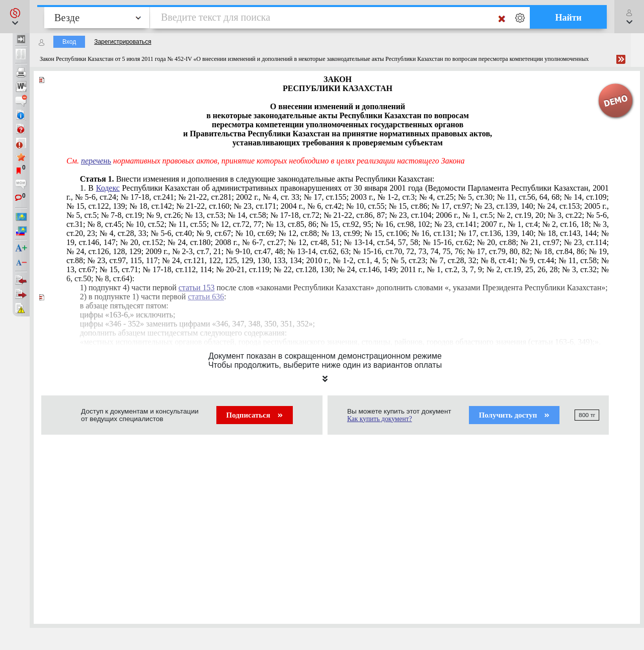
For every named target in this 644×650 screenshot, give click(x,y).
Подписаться (255, 415)
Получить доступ (514, 415)
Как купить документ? (380, 419)
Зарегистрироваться (123, 42)
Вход (69, 42)
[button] (15, 17)
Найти (568, 18)
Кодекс (108, 188)
